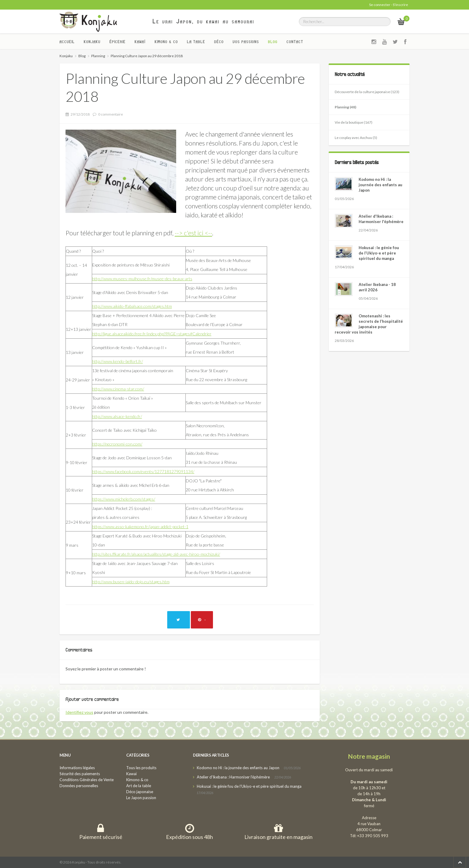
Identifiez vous (79, 712)
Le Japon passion (141, 798)
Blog (273, 42)
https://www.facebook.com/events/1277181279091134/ (143, 471)
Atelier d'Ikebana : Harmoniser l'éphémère (233, 777)
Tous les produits (141, 768)
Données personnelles (79, 786)
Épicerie (118, 42)
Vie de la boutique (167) (354, 122)
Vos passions (246, 42)
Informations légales (77, 768)
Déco (219, 42)
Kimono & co (166, 42)
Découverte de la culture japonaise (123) (367, 92)
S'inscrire (400, 5)
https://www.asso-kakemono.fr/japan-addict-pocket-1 (140, 527)
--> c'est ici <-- (193, 233)
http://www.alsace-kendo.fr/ (117, 416)
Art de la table (139, 786)
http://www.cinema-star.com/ (118, 389)
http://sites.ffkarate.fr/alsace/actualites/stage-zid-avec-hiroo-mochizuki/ (156, 554)
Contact (295, 42)
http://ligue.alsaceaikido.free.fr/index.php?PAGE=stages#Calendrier (152, 334)
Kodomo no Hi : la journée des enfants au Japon (380, 185)
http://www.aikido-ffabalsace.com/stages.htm (132, 306)
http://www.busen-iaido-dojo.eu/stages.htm (131, 582)
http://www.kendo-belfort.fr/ (118, 361)
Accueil (67, 42)
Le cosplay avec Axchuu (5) (356, 138)
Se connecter (380, 5)
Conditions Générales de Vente (87, 780)
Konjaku (92, 42)
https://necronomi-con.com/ (117, 444)
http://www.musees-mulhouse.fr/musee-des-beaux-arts (142, 279)
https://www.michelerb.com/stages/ (124, 499)
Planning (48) (345, 107)
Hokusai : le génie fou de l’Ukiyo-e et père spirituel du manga (379, 253)
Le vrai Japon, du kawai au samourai (204, 21)
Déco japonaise (140, 792)
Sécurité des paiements (80, 774)
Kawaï (140, 42)
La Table (196, 42)
